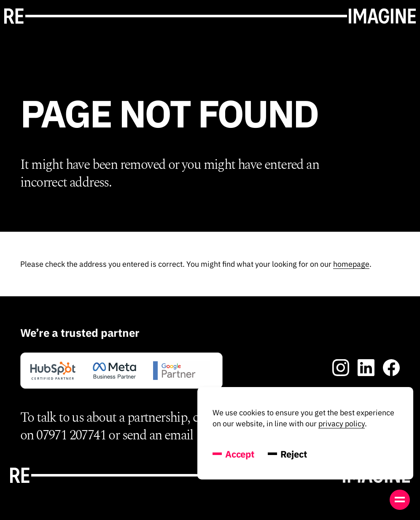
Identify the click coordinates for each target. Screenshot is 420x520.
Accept (233, 454)
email (179, 435)
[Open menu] (400, 500)
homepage (351, 264)
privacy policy (342, 424)
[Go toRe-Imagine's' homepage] (210, 16)
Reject (287, 454)
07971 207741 (71, 435)
